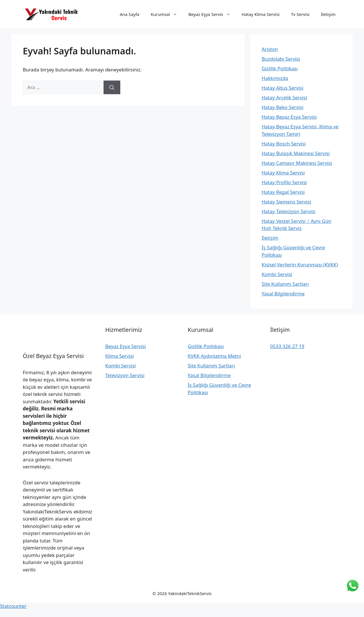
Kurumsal (167, 14)
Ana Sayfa (130, 14)
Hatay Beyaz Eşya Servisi (289, 117)
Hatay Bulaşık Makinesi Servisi (296, 153)
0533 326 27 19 (287, 346)
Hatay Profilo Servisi (284, 182)
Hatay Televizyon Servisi (288, 211)
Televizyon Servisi (125, 375)
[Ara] (112, 87)
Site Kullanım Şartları (285, 284)
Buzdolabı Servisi (281, 59)
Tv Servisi (300, 14)
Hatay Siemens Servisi (286, 202)
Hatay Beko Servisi (283, 107)
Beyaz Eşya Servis (212, 14)
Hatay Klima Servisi (261, 14)
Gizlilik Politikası (280, 68)
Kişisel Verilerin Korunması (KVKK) (300, 265)
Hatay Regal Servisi (283, 192)
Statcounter (13, 606)
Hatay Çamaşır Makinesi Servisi (297, 163)
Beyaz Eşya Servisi (126, 346)
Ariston (270, 49)
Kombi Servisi (277, 274)
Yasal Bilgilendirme (283, 294)
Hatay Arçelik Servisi (284, 97)
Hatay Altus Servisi (283, 88)
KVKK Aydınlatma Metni (214, 356)
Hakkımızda (275, 78)
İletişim (328, 14)
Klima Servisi (120, 356)
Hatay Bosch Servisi (284, 144)
